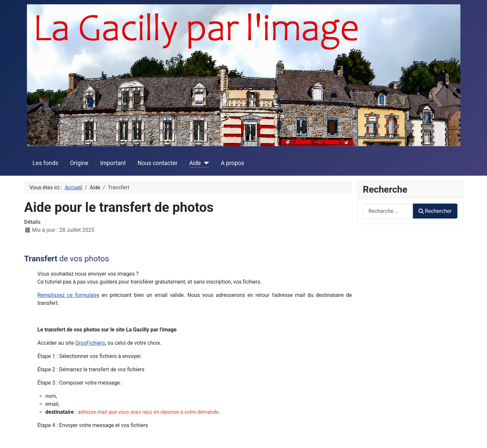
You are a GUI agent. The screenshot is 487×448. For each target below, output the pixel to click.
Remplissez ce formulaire (68, 295)
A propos (233, 163)
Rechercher (435, 211)
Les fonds (45, 163)
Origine (79, 163)
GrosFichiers (90, 343)
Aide (195, 163)
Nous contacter (158, 163)
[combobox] (388, 211)
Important (113, 163)
